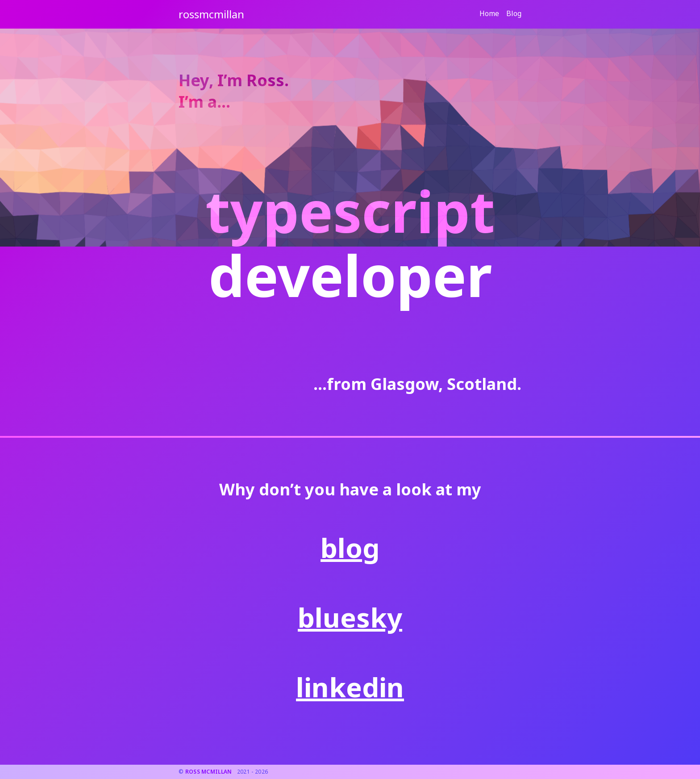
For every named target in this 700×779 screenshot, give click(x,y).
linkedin (350, 687)
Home (489, 13)
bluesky (350, 617)
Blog (514, 13)
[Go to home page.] (211, 14)
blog (350, 548)
